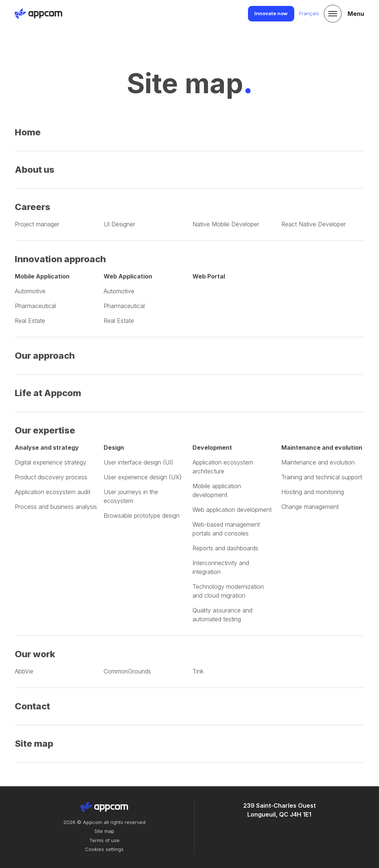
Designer (119, 224)
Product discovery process (51, 477)
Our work (35, 654)
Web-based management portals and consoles (226, 529)
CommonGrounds (127, 671)
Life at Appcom (48, 393)
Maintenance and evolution (322, 447)
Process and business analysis (56, 507)
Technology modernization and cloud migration (228, 591)
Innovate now (271, 13)
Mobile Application (42, 276)
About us (35, 170)
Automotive (30, 291)
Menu (356, 14)
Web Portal (209, 276)
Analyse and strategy (47, 447)
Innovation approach (60, 259)
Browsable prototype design (142, 516)
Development (212, 447)
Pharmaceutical (35, 306)
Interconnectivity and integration (221, 567)
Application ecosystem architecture (223, 467)
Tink (198, 671)
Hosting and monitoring (313, 492)
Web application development (232, 510)
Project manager (37, 224)
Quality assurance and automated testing (222, 615)
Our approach (45, 356)
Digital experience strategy (51, 462)
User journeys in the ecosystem (131, 496)
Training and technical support (322, 477)
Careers (33, 207)
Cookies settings (104, 849)
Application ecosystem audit (53, 492)
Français (309, 13)
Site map (34, 744)
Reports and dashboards (225, 548)
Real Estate (30, 321)
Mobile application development (217, 490)
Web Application (128, 276)
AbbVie (24, 671)
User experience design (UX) (143, 477)
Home (28, 132)
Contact (32, 706)
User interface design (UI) (138, 462)
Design (114, 447)
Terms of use (104, 840)
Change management (310, 507)
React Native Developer (313, 224)
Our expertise (45, 430)
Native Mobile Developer (226, 224)
